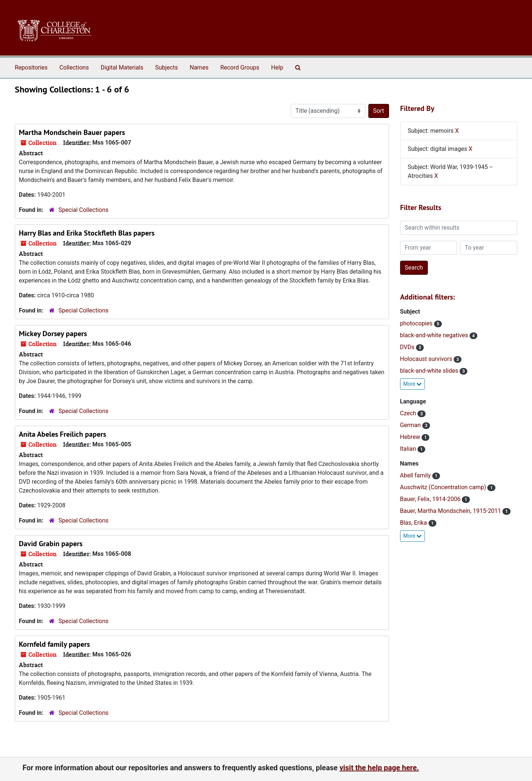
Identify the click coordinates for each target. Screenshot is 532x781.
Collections (74, 67)
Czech (409, 413)
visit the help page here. (379, 768)
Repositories (31, 67)
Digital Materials (122, 67)
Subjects (166, 67)
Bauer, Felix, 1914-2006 (431, 499)
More (413, 384)
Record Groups (240, 67)
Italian (409, 449)
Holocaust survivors (427, 359)
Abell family (416, 475)
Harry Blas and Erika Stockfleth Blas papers (87, 233)
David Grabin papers (51, 544)
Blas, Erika (414, 523)
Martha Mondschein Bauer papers (72, 132)
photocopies (417, 323)
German (411, 425)
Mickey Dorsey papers (53, 334)
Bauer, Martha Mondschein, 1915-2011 (451, 511)
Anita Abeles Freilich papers (62, 434)
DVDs (408, 347)
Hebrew (411, 437)
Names (199, 67)
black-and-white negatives (435, 335)
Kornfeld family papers (54, 644)
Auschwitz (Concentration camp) (444, 487)
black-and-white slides (430, 371)
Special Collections (83, 210)
